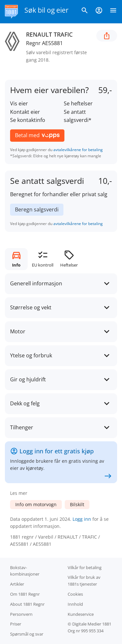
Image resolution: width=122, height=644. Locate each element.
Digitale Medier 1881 (92, 624)
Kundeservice (81, 614)
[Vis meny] (113, 12)
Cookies (75, 594)
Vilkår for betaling (85, 567)
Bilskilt (77, 504)
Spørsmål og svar (27, 634)
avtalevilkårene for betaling (78, 150)
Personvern (21, 614)
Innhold (75, 604)
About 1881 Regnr (27, 604)
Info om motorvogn (36, 504)
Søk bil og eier (47, 10)
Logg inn (82, 519)
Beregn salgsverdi (37, 209)
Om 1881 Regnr (25, 594)
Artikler (17, 584)
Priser (16, 624)
